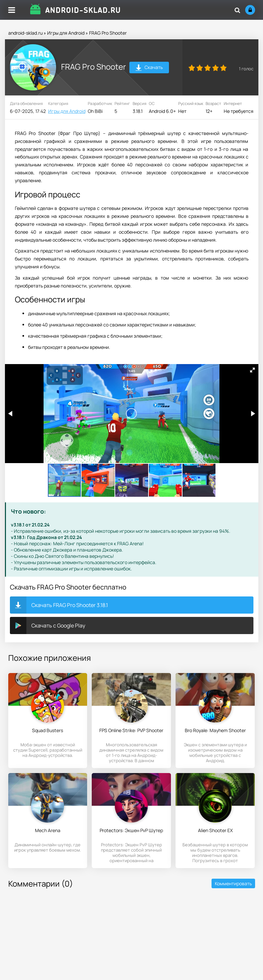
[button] (252, 370)
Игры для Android (66, 33)
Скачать (149, 68)
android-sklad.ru (25, 33)
